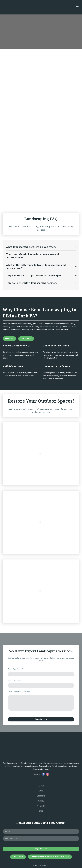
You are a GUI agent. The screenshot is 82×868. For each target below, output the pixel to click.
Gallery (41, 801)
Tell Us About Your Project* (19, 692)
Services (41, 791)
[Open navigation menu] (77, 7)
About (41, 786)
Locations (41, 796)
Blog (41, 811)
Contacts (41, 806)
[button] (41, 247)
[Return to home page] (10, 7)
